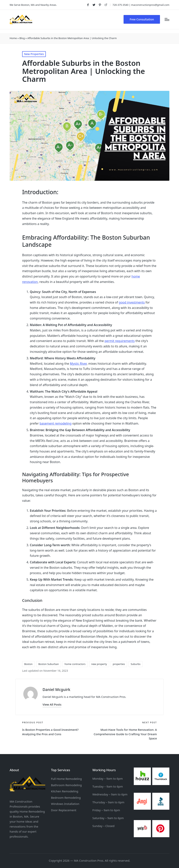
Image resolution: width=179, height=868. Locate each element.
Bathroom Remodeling (66, 785)
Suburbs (136, 664)
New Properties (34, 54)
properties (119, 664)
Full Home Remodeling (66, 779)
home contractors (75, 664)
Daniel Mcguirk (56, 689)
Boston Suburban (49, 664)
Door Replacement (64, 810)
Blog (22, 38)
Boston (28, 664)
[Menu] (167, 19)
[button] (142, 19)
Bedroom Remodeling (66, 798)
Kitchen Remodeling (65, 791)
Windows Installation (65, 804)
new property (99, 664)
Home (13, 38)
